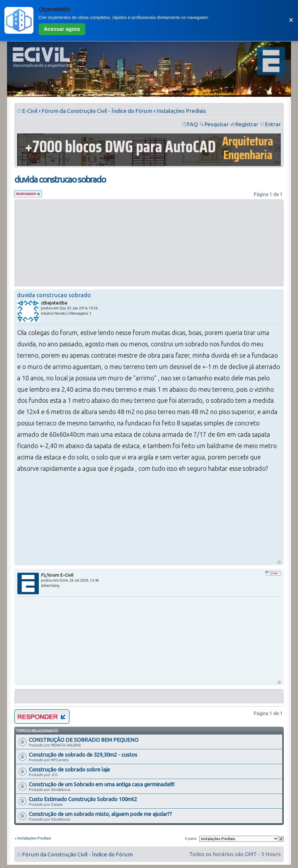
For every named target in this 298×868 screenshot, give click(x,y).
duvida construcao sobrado (60, 179)
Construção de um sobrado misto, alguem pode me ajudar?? (100, 814)
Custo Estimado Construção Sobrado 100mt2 (83, 799)
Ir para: (191, 838)
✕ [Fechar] (291, 20)
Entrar (273, 124)
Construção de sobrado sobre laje (69, 769)
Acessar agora (62, 29)
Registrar (247, 124)
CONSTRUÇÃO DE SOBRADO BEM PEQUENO (84, 740)
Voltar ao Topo (279, 562)
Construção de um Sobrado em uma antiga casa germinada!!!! (102, 784)
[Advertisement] (149, 241)
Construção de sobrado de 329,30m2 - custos (83, 755)
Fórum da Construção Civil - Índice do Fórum (97, 111)
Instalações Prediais (181, 111)
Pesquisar (217, 124)
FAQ (192, 124)
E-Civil (30, 111)
